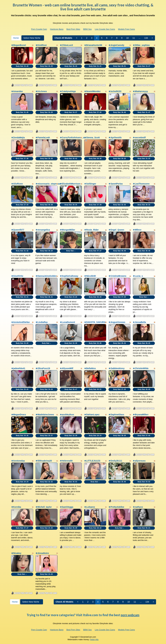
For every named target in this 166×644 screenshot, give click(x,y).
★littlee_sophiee (141, 45)
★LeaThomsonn (141, 184)
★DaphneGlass (116, 415)
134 (146, 38)
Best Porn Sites (73, 29)
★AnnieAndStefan (21, 322)
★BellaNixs (90, 368)
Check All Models (63, 38)
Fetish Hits (94, 640)
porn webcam (130, 615)
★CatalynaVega (68, 91)
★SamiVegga (67, 507)
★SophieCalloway (69, 276)
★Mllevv (137, 230)
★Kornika (16, 507)
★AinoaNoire (42, 553)
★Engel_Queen (116, 230)
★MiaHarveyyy (140, 91)
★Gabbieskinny (117, 368)
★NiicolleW (90, 276)
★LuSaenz (90, 507)
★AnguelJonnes (117, 322)
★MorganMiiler (67, 230)
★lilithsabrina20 (44, 461)
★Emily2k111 (115, 461)
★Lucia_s (138, 276)
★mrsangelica (43, 230)
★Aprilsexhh (115, 138)
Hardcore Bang (57, 29)
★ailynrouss (139, 461)
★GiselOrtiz (17, 276)
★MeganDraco (19, 415)
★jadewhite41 (18, 368)
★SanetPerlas (116, 184)
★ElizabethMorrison (70, 184)
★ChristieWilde (141, 368)
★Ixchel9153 (115, 91)
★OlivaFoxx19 (43, 368)
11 (134, 38)
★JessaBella (139, 322)
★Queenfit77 (18, 230)
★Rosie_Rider (91, 230)
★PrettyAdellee (116, 507)
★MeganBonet (19, 45)
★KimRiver (41, 45)
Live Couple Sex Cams (105, 29)
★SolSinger (90, 184)
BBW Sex (88, 29)
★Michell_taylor (44, 507)
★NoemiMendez (92, 91)
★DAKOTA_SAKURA (95, 322)
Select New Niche (33, 38)
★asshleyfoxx (67, 415)
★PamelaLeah (43, 138)
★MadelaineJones (45, 415)
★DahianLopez (92, 415)
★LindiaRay (42, 322)
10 (127, 38)
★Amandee (17, 91)
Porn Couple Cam (39, 29)
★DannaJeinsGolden (46, 276)
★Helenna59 (66, 461)
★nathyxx (138, 507)
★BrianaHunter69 (93, 45)
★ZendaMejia (18, 138)
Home (16, 38)
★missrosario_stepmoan (48, 184)
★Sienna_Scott (92, 138)
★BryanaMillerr (141, 415)
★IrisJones (41, 91)
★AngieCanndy (116, 45)
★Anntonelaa (18, 461)
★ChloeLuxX (66, 45)
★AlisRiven (17, 184)
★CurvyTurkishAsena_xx (73, 138)
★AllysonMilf (67, 368)
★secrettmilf (139, 138)
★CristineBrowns (117, 276)
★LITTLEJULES (92, 461)
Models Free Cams (127, 29)
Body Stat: (22, 66)
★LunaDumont (67, 322)
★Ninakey (16, 553)
